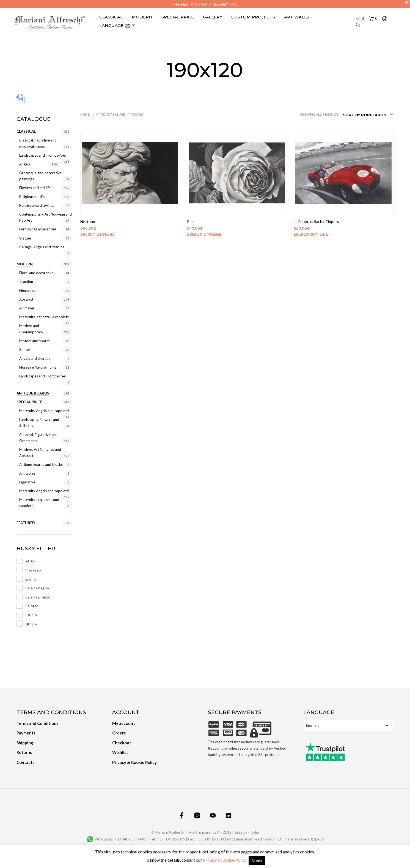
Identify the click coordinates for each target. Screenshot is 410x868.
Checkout (122, 742)
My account (124, 723)
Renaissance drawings (37, 205)
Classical (111, 16)
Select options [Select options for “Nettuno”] (97, 234)
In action (26, 281)
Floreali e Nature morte (38, 367)
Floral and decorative (36, 272)
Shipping (25, 742)
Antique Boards (33, 393)
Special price (29, 401)
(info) (233, 4)
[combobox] (368, 114)
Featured (26, 523)
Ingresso (33, 570)
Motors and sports (34, 340)
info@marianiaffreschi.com (250, 839)
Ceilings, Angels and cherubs (42, 246)
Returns (24, 752)
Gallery (213, 16)
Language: (115, 25)
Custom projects (253, 16)
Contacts (25, 762)
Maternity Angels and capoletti (44, 410)
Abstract (26, 299)
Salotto (32, 606)
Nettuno (88, 221)
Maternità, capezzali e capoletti (44, 317)
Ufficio (31, 624)
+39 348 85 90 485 (130, 839)
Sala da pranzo (38, 597)
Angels (25, 164)
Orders (119, 733)
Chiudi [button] (257, 860)
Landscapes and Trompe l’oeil (43, 155)
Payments (26, 733)
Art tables (27, 473)
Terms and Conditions (37, 723)
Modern (142, 16)
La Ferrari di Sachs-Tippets (316, 221)
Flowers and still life (35, 187)
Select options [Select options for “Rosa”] (204, 234)
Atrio (30, 561)
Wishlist (120, 752)
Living (31, 579)
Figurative (27, 290)
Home (85, 114)
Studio (31, 614)
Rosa (191, 221)
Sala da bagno (37, 587)
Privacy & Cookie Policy (134, 762)
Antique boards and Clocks (41, 464)
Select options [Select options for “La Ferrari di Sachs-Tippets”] (311, 234)
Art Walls (297, 16)
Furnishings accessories (38, 229)
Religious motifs (32, 196)
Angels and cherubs (35, 358)
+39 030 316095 (171, 839)
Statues (25, 238)
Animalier (27, 308)
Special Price (178, 16)
